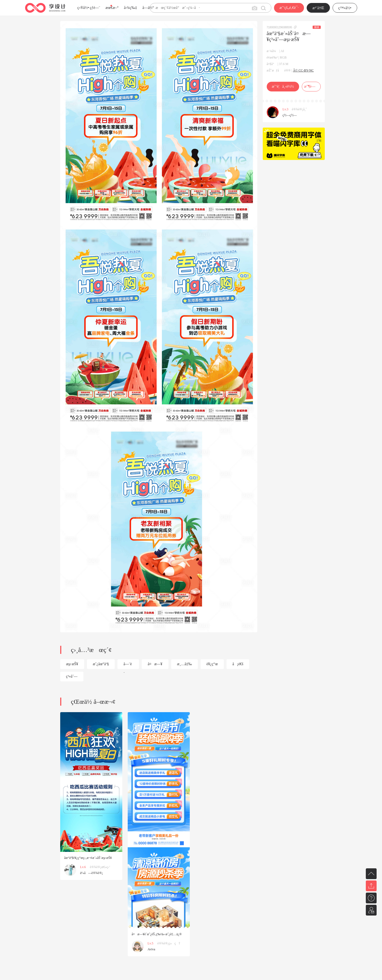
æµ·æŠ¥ (72, 664)
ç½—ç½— (290, 115)
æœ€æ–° (112, 8)
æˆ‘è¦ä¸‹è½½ (283, 86)
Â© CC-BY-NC (303, 70)
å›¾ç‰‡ (131, 8)
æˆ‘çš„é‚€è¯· (289, 8)
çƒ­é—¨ (95, 8)
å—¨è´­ (128, 665)
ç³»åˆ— (72, 676)
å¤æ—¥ (155, 664)
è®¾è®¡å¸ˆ (299, 109)
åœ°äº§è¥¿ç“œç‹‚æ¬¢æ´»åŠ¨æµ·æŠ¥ (88, 858)
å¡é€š (238, 664)
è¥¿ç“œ (212, 664)
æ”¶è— (311, 86)
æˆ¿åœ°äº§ (101, 664)
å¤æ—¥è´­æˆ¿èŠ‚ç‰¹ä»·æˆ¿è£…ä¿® (157, 934)
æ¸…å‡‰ (185, 664)
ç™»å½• (345, 8)
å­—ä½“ (148, 8)
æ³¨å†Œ (318, 8)
